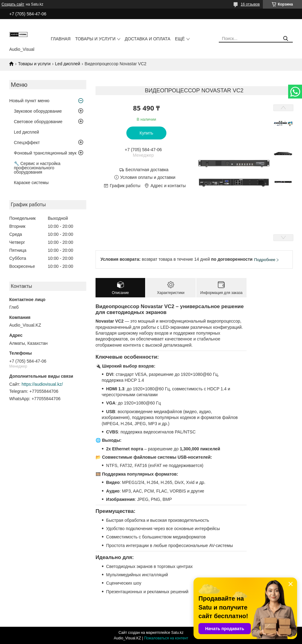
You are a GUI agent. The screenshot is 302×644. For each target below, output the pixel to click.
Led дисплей (68, 64)
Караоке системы (31, 183)
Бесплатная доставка (147, 170)
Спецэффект (27, 143)
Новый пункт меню (29, 101)
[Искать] (286, 39)
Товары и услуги (95, 39)
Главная (61, 39)
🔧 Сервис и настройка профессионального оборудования (37, 168)
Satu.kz (177, 633)
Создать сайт (13, 4)
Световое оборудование (38, 122)
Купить (146, 133)
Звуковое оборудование (38, 111)
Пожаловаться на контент (166, 638)
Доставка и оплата (148, 39)
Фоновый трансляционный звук (45, 153)
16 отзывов (250, 4)
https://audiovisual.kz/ (42, 384)
